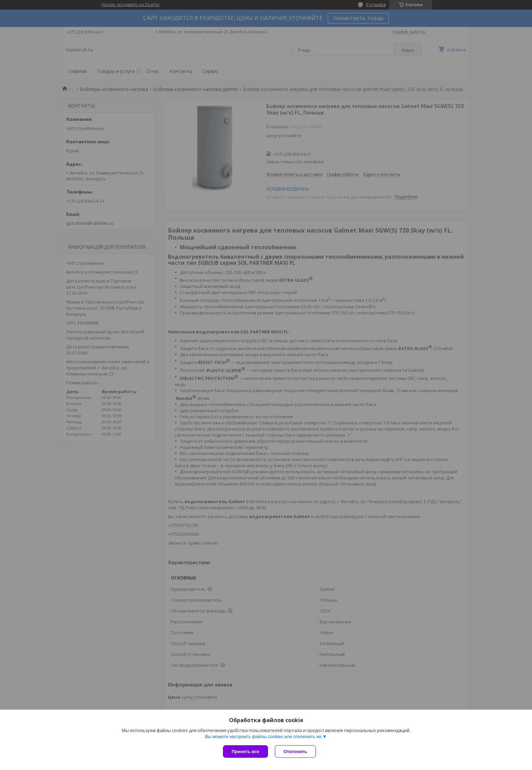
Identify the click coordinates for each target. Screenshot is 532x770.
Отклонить (295, 751)
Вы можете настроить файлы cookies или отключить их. (264, 737)
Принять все (245, 751)
